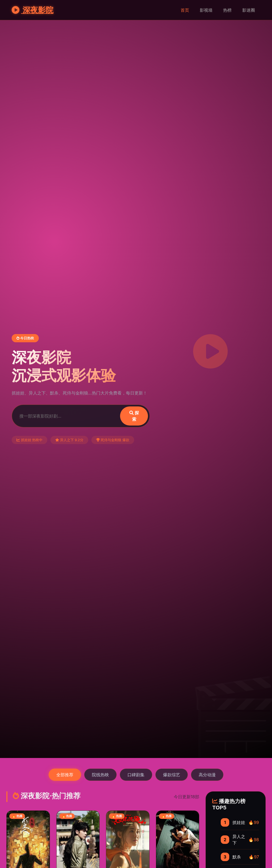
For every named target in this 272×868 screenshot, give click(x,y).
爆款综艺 (172, 775)
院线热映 (100, 775)
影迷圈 (249, 10)
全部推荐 (65, 775)
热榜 (227, 10)
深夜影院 (33, 10)
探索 (134, 416)
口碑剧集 (136, 775)
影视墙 (206, 10)
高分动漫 (207, 775)
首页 (185, 10)
